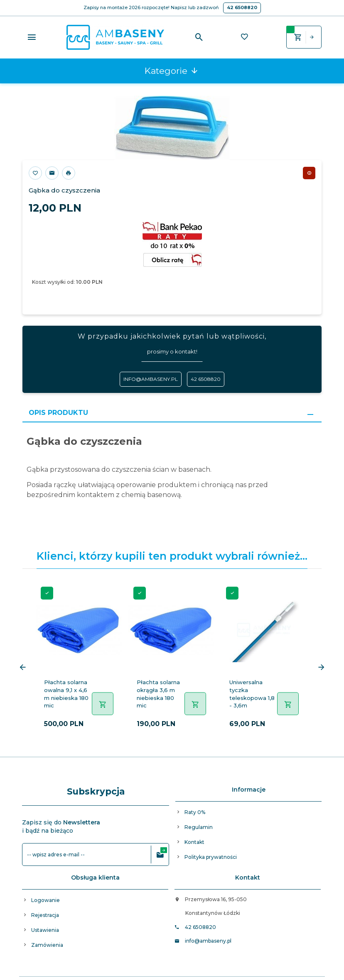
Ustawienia (45, 930)
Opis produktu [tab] (58, 413)
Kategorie (172, 71)
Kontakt (194, 842)
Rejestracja (45, 915)
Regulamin (199, 827)
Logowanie (45, 900)
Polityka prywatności (211, 857)
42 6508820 (242, 7)
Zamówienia (47, 945)
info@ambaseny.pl (151, 379)
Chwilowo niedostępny (309, 173)
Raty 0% (195, 812)
